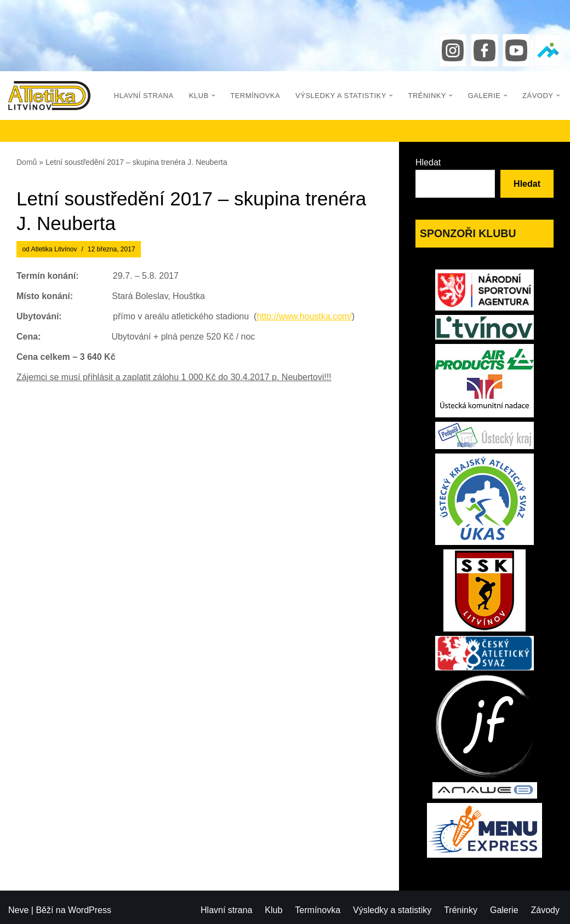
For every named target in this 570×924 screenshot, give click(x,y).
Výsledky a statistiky (392, 910)
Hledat (428, 162)
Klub (273, 910)
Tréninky (461, 910)
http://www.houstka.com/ (304, 316)
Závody (545, 910)
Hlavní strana (144, 96)
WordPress (90, 910)
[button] (213, 96)
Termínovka (255, 96)
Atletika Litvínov (54, 249)
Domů (27, 162)
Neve (18, 910)
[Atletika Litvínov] (49, 96)
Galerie (504, 910)
